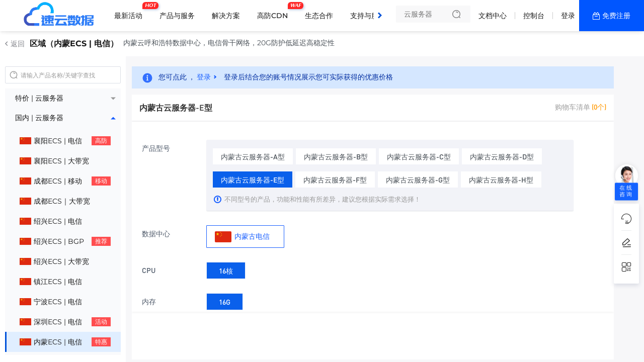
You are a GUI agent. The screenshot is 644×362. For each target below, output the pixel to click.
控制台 (534, 16)
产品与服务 (177, 16)
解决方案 (226, 16)
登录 (568, 16)
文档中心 (493, 16)
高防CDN (275, 12)
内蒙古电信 (242, 237)
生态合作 (319, 16)
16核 (226, 269)
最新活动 (131, 12)
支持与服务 (368, 16)
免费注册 (616, 16)
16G (225, 300)
